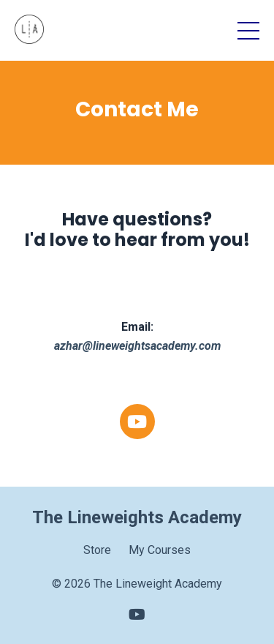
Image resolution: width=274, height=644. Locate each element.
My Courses (160, 550)
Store (97, 550)
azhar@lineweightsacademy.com (137, 347)
